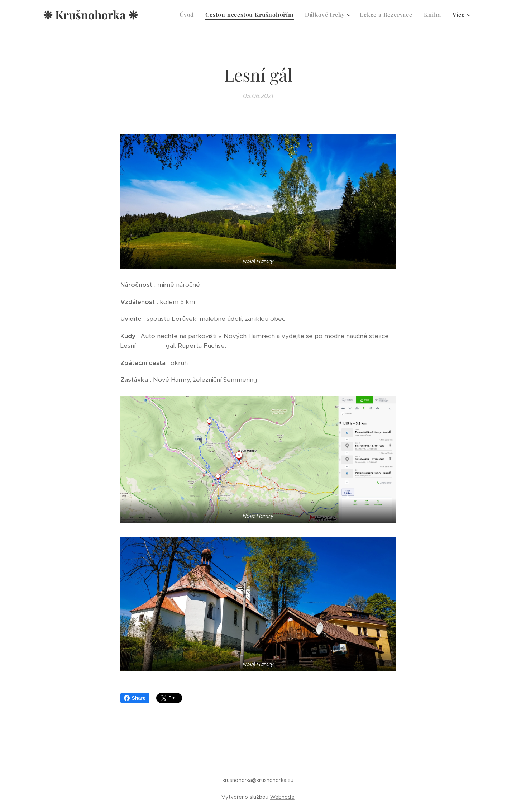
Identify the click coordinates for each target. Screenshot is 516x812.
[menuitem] (189, 15)
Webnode (282, 797)
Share (135, 698)
